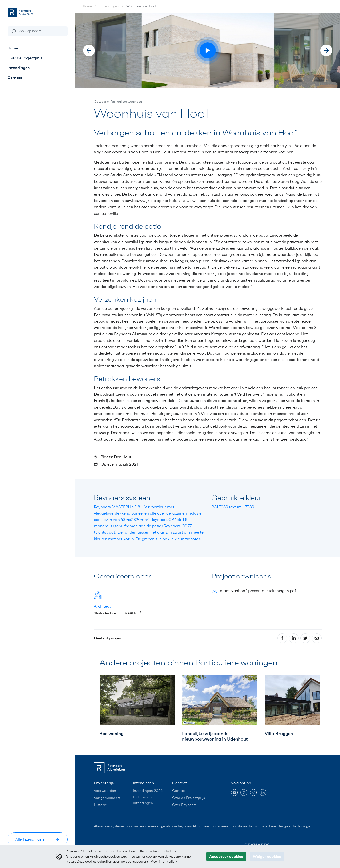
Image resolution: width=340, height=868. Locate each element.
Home (87, 6)
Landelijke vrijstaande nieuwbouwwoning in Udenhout (215, 736)
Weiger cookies (267, 856)
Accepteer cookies (226, 856)
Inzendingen (110, 6)
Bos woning (112, 734)
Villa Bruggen (279, 734)
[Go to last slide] (89, 50)
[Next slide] (326, 50)
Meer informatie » (164, 861)
